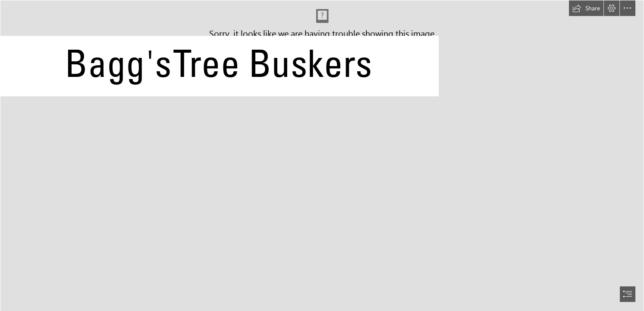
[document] (322, 155)
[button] (586, 8)
